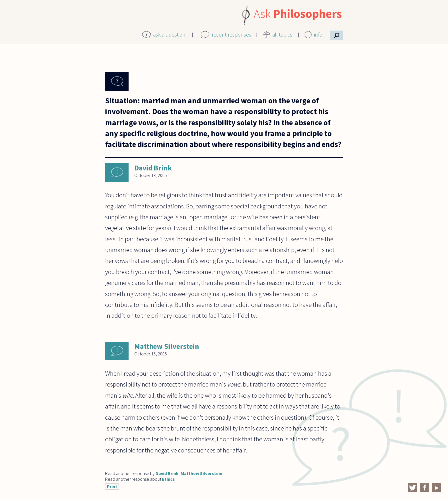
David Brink (153, 168)
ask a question (169, 35)
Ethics (168, 479)
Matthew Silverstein (167, 346)
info (318, 35)
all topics (282, 35)
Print (112, 486)
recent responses (231, 35)
